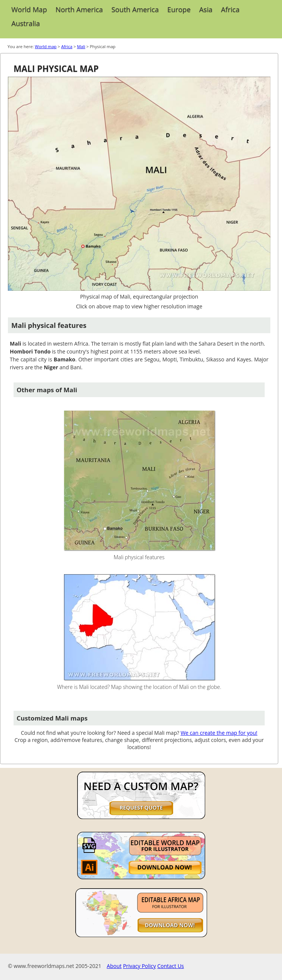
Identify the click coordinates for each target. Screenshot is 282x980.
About (114, 966)
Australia (26, 23)
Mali (81, 46)
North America (79, 9)
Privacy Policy (139, 966)
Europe (179, 9)
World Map (29, 9)
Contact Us (171, 966)
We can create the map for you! (219, 733)
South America (135, 9)
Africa (230, 9)
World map (46, 46)
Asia (206, 9)
